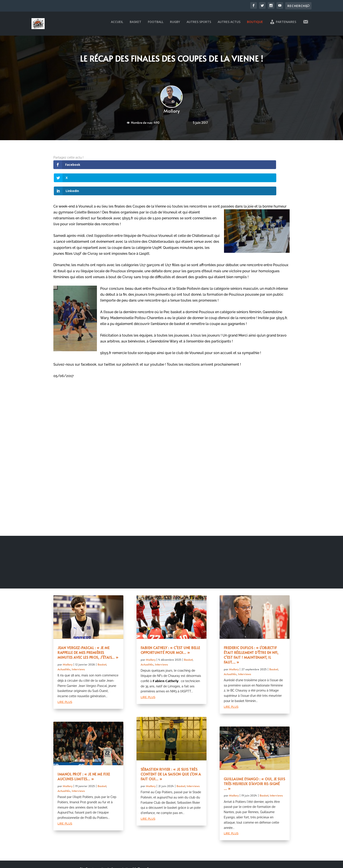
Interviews (78, 646)
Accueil (117, 25)
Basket (136, 25)
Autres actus (229, 25)
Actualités (64, 646)
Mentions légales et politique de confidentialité (114, 858)
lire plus (65, 678)
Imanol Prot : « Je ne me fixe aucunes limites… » (84, 753)
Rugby (175, 25)
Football (156, 25)
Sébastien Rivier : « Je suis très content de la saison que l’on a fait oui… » (171, 751)
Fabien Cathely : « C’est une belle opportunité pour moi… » (170, 627)
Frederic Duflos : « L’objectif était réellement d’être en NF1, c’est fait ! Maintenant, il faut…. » (251, 632)
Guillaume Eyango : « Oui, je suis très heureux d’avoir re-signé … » (255, 760)
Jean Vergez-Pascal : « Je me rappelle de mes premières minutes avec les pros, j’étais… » (88, 629)
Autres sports (199, 25)
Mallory (172, 114)
